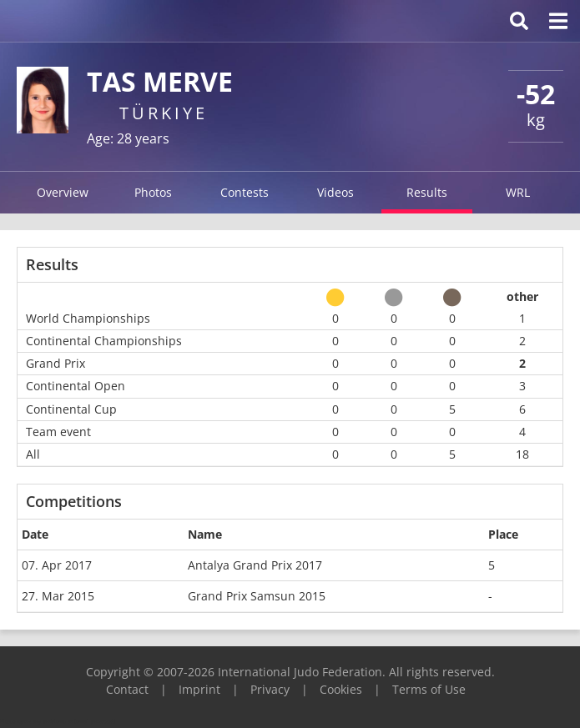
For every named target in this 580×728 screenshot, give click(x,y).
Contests (245, 192)
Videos (335, 192)
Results (427, 192)
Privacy (270, 689)
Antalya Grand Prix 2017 (255, 565)
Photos (153, 192)
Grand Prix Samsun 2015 (257, 596)
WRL (518, 192)
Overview (63, 192)
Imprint (199, 689)
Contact (127, 689)
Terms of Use (429, 689)
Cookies (341, 689)
